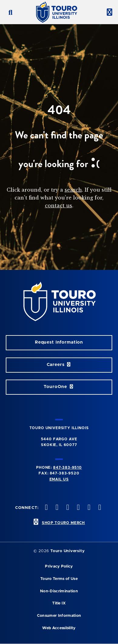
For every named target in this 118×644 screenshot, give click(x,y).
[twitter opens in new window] (46, 508)
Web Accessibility (59, 628)
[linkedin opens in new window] (88, 508)
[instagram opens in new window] (56, 508)
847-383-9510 (67, 468)
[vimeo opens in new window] (67, 508)
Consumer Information (59, 616)
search (73, 190)
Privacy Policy (59, 566)
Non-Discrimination (59, 591)
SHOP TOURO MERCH (63, 523)
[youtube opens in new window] (78, 508)
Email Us (59, 479)
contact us (59, 205)
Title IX (59, 603)
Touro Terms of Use (59, 579)
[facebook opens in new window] (99, 508)
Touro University (67, 551)
